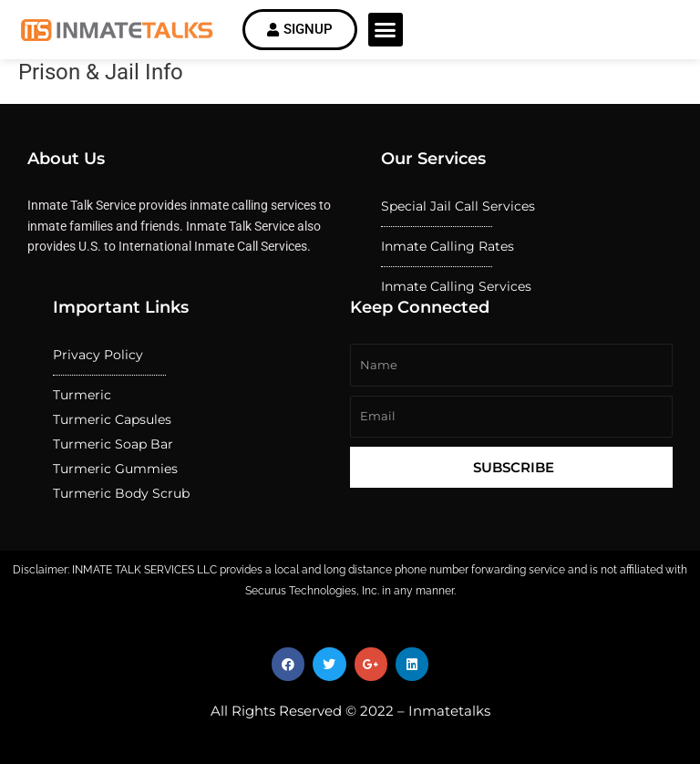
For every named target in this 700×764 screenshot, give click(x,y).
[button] (386, 30)
